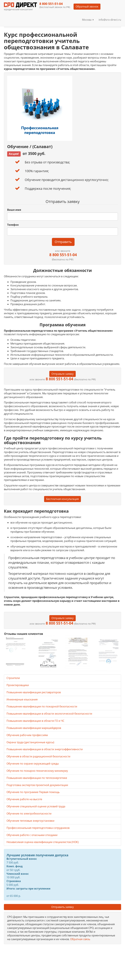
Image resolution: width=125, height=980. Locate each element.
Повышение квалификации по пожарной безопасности (42, 706)
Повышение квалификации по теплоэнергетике (37, 778)
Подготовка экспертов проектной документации (37, 785)
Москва (88, 20)
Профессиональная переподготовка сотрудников (38, 828)
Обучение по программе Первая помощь (33, 792)
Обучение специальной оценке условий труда (36, 806)
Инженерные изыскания (22, 699)
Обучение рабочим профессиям (27, 735)
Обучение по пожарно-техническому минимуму (37, 771)
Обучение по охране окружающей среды (33, 764)
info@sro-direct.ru (110, 20)
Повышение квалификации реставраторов (34, 692)
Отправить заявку (62, 907)
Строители (13, 678)
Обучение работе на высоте (24, 799)
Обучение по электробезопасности (29, 814)
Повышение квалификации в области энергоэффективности (45, 749)
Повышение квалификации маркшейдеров (34, 728)
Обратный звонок (87, 7)
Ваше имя (14, 210)
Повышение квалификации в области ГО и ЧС (35, 721)
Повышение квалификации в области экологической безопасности (49, 714)
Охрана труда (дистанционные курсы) (30, 742)
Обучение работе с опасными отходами (32, 835)
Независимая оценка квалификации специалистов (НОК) (43, 842)
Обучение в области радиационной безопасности (38, 756)
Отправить (63, 242)
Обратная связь (80, 939)
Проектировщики (18, 685)
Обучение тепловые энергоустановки (30, 821)
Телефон (13, 225)
